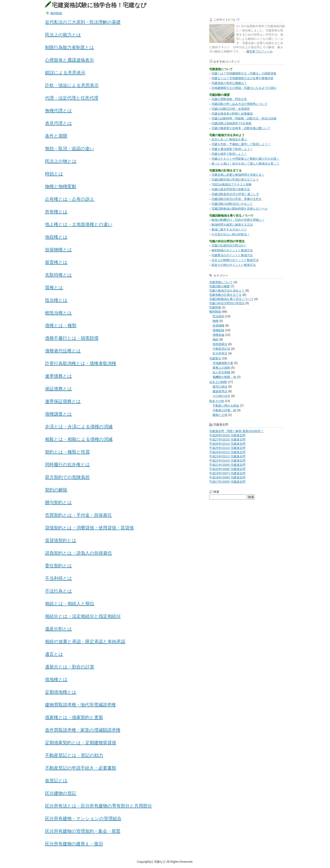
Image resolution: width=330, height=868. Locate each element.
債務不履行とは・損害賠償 (72, 338)
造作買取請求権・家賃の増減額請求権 (83, 730)
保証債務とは (59, 389)
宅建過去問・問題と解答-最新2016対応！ (237, 431)
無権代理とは (59, 111)
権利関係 (56, 13)
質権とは (54, 287)
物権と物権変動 (61, 186)
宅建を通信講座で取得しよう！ (232, 149)
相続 (216, 339)
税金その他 (217, 401)
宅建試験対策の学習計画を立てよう (235, 179)
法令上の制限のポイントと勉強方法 (235, 260)
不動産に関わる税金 (226, 406)
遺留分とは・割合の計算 (70, 667)
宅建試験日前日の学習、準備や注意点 (237, 199)
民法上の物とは (61, 161)
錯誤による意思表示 (65, 73)
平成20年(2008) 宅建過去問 (227, 469)
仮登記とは (56, 780)
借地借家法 (220, 344)
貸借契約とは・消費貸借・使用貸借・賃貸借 (89, 528)
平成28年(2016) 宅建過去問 (227, 435)
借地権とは (56, 679)
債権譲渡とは (59, 414)
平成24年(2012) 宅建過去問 (227, 452)
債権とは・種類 (61, 325)
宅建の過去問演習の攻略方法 (231, 189)
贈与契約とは (59, 502)
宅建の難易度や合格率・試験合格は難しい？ (241, 128)
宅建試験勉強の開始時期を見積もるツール (240, 209)
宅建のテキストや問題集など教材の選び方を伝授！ (245, 159)
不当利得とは (59, 578)
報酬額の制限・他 (224, 377)
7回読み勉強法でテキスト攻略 (232, 184)
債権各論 (218, 335)
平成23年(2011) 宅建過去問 (227, 456)
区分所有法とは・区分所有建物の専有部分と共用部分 (98, 806)
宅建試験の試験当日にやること (232, 204)
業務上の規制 (221, 368)
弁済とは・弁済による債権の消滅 (79, 427)
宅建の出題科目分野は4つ (229, 245)
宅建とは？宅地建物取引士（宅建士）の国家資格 (244, 73)
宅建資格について (221, 282)
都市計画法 (220, 387)
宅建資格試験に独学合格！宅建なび (99, 5)
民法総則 (218, 316)
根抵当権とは (59, 313)
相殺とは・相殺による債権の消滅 (79, 439)
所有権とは (56, 212)
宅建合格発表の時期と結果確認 (232, 114)
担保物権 (218, 325)
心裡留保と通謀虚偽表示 (69, 60)
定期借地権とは (61, 692)
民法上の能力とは (63, 35)
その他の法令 (221, 396)
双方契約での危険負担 (67, 477)
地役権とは (56, 237)
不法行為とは (59, 591)
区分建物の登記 (61, 793)
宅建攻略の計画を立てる (225, 295)
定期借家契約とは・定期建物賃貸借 (81, 743)
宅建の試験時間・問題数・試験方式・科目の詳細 (244, 118)
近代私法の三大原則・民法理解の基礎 (83, 22)
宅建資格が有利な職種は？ (229, 83)
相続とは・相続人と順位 (70, 603)
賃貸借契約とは (61, 540)
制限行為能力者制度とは (70, 47)
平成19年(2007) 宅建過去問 (227, 473)
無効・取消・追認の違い (70, 148)
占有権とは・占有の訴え (70, 199)
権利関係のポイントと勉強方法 (232, 250)
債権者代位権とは (63, 351)
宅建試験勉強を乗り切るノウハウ (231, 299)
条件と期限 (56, 136)
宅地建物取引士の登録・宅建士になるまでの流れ (244, 88)
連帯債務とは (59, 376)
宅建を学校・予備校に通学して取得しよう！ (241, 144)
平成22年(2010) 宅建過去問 (227, 461)
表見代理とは (59, 123)
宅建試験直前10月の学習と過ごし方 (235, 194)
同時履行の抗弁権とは (67, 464)
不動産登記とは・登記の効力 (74, 755)
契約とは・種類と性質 (67, 452)
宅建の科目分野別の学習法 (227, 303)
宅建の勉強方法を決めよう (227, 291)
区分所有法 (220, 353)
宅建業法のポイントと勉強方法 (232, 255)
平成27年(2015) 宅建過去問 (227, 439)
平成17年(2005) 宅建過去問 (227, 482)
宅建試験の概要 (220, 286)
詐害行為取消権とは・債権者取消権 (81, 363)
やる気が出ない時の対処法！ (231, 234)
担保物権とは (59, 250)
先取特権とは (59, 275)
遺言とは (54, 654)
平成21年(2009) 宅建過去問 (227, 465)
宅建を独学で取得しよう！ (229, 154)
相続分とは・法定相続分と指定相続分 (83, 616)
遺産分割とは (59, 629)
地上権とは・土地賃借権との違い (79, 224)
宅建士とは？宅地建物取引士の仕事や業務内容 (242, 78)
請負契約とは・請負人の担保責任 (79, 553)
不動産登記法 (221, 349)
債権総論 (218, 330)
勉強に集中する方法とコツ (229, 229)
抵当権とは (56, 300)
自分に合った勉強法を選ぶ (229, 139)
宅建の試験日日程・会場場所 (231, 109)
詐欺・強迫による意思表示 (72, 85)
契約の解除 (56, 490)
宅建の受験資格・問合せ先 (229, 99)
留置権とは (56, 262)
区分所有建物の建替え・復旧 (74, 844)
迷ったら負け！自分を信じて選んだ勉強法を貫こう (245, 163)
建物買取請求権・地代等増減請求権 (80, 705)
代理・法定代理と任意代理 (72, 98)
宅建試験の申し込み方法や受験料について (240, 104)
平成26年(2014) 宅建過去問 (227, 444)
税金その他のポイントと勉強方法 (234, 265)
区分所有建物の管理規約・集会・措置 (83, 831)
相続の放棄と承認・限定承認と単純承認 (85, 641)
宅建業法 (215, 358)
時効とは (54, 174)
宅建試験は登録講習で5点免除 (232, 123)
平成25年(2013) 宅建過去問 (227, 448)
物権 (216, 321)
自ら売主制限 (221, 372)
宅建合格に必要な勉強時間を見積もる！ (238, 175)
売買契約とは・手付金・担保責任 (78, 515)
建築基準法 (220, 391)
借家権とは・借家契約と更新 (74, 717)
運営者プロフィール (259, 51)
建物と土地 (220, 415)
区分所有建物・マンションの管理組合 (83, 818)
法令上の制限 (218, 382)
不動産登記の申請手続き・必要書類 (81, 768)
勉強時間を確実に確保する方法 (232, 225)
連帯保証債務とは (63, 401)
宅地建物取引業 (223, 363)
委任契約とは (59, 566)
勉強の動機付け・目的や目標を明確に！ (238, 220)
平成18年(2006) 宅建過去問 (227, 477)
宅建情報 (215, 307)
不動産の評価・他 (224, 410)
